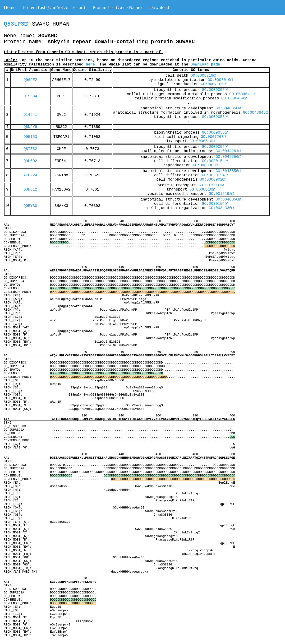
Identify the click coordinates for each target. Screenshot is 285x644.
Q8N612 (30, 190)
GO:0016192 (221, 194)
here (90, 65)
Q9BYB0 (30, 206)
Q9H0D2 (30, 161)
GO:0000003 (206, 165)
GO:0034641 (242, 94)
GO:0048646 (256, 113)
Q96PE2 (30, 80)
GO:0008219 (203, 76)
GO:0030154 (215, 161)
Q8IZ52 (30, 149)
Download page (205, 65)
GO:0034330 (221, 208)
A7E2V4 (30, 175)
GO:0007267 (214, 137)
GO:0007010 (221, 80)
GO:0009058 (215, 90)
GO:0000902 (212, 180)
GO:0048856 (228, 108)
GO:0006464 (234, 98)
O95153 (30, 137)
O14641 (30, 115)
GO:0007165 (214, 84)
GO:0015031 (211, 185)
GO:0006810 (202, 141)
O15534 (30, 96)
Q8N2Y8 (30, 127)
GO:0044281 (228, 151)
